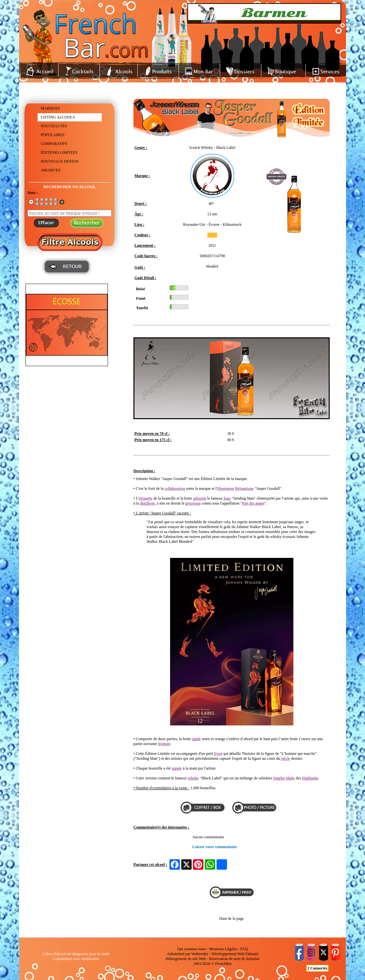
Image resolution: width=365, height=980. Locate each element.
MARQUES (51, 108)
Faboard (252, 954)
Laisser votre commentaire (215, 847)
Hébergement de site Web (186, 959)
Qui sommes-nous (191, 949)
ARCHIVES (51, 170)
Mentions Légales (223, 949)
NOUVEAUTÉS (54, 126)
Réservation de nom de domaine (234, 959)
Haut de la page (232, 918)
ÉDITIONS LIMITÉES (59, 152)
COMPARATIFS (54, 144)
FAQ (244, 949)
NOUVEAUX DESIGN (60, 161)
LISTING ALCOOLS (58, 117)
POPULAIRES (53, 135)
